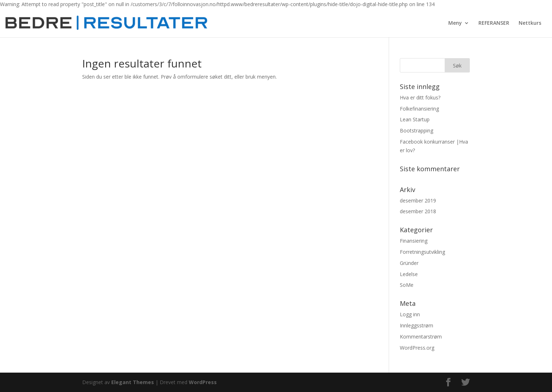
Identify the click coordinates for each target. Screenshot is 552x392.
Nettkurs (530, 23)
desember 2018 (418, 211)
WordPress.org (417, 348)
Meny (455, 23)
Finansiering (414, 241)
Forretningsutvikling (422, 252)
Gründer (409, 263)
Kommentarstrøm (421, 337)
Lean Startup (415, 119)
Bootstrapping (417, 130)
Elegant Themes (133, 382)
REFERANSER (494, 23)
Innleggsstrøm (417, 325)
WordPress (203, 382)
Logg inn (410, 314)
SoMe (407, 285)
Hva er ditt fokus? (420, 97)
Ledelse (409, 274)
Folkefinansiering (419, 109)
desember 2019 (418, 200)
